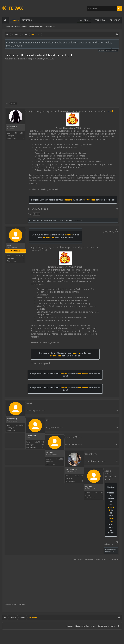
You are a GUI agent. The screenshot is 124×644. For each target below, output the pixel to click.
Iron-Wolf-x (39, 59)
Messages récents (36, 26)
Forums (15, 20)
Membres (27, 20)
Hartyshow (31, 436)
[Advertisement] (62, 81)
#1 (117, 209)
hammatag (12, 419)
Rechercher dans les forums (16, 26)
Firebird (109, 111)
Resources (22, 59)
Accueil (70, 626)
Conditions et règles (107, 626)
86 (43, 445)
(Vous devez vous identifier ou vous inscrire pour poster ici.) (96, 559)
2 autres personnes (66, 220)
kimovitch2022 (35, 220)
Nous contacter (82, 626)
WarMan (53, 220)
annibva (50, 453)
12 (24, 136)
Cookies (101, 50)
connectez (90, 200)
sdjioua (89, 486)
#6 (117, 461)
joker (9, 245)
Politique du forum (111, 50)
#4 (117, 428)
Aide (93, 626)
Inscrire (68, 200)
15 (24, 428)
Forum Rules (50, 26)
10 (82, 478)
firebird (13, 103)
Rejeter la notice (117, 42)
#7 (117, 542)
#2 (117, 229)
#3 (117, 411)
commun (45, 220)
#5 (117, 444)
